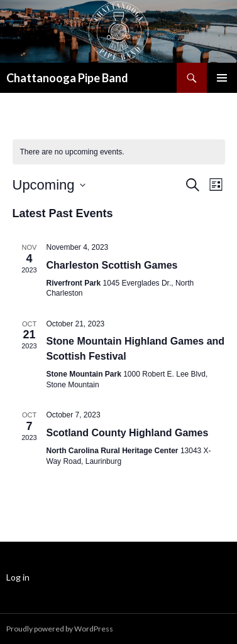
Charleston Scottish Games (112, 265)
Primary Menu (222, 78)
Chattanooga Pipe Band (67, 78)
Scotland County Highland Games (128, 433)
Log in (18, 577)
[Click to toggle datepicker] (49, 185)
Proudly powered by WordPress (60, 629)
